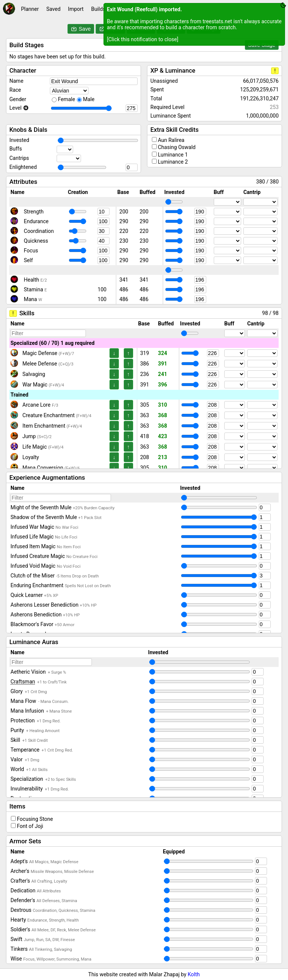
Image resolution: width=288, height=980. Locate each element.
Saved (53, 9)
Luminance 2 (173, 162)
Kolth (193, 974)
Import (76, 9)
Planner (30, 9)
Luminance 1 (173, 155)
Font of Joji (30, 826)
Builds (98, 9)
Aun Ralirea (171, 140)
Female (66, 99)
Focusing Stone (35, 819)
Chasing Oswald (177, 147)
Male (89, 99)
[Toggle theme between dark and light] (283, 5)
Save (81, 29)
